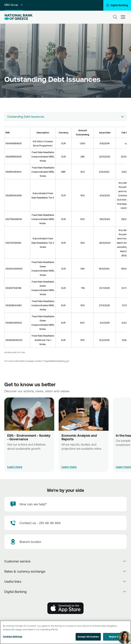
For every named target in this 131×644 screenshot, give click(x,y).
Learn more (15, 467)
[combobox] (65, 117)
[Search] (115, 17)
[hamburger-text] (123, 17)
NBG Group (14, 5)
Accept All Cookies (88, 637)
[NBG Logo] (18, 17)
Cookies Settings (13, 636)
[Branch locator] (65, 542)
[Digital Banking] (117, 5)
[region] (65, 632)
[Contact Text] (65, 523)
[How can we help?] (65, 504)
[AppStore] (65, 608)
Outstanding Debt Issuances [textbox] (26, 117)
